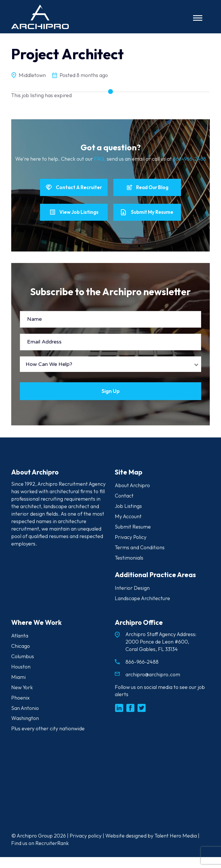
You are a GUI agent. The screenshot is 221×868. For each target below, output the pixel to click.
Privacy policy (86, 847)
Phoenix (20, 709)
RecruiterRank (52, 854)
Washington (25, 729)
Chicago (21, 657)
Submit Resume (133, 538)
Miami (18, 688)
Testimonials (129, 569)
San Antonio (25, 719)
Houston (21, 678)
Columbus (23, 667)
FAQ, (100, 159)
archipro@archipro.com (153, 685)
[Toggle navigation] (198, 18)
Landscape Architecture (142, 609)
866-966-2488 (189, 159)
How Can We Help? (49, 375)
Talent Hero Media (176, 847)
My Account (128, 527)
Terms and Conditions (140, 558)
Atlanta (20, 647)
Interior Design (132, 599)
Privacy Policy (131, 548)
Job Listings (128, 517)
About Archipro (132, 496)
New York (22, 698)
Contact (124, 507)
